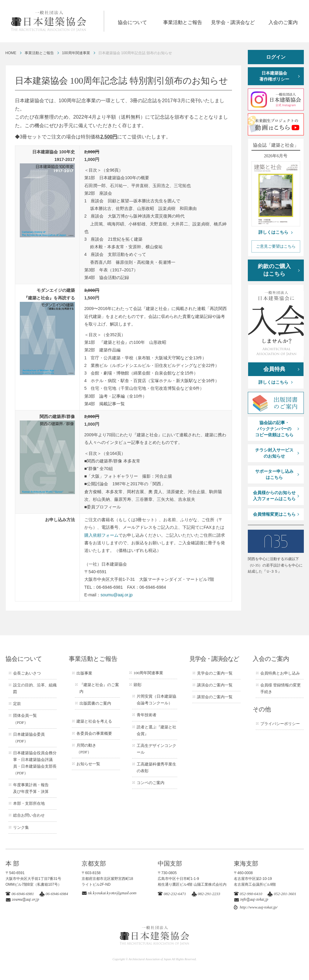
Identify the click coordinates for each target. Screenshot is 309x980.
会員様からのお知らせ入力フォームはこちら (274, 496)
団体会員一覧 (25, 719)
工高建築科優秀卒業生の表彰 (156, 767)
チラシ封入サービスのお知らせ (274, 453)
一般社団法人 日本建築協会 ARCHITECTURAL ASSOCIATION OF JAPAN (57, 21)
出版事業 (84, 673)
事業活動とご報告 (183, 22)
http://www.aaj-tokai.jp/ (259, 907)
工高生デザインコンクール (156, 749)
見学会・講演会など (233, 22)
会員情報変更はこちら (274, 514)
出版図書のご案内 (95, 703)
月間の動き (86, 749)
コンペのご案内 (151, 783)
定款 (17, 704)
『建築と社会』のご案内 (99, 688)
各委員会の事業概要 (94, 733)
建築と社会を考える (94, 721)
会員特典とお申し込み (280, 673)
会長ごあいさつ (27, 673)
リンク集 (21, 827)
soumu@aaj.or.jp (116, 595)
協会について (132, 22)
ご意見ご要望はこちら (276, 246)
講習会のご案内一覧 (215, 697)
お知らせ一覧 (88, 764)
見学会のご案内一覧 (215, 673)
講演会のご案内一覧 (215, 685)
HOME (11, 53)
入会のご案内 (283, 22)
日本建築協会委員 (29, 738)
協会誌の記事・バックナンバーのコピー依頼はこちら (274, 429)
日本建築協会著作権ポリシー (274, 76)
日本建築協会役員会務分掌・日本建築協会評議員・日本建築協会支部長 (35, 763)
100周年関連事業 (76, 53)
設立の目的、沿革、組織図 (35, 688)
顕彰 (138, 685)
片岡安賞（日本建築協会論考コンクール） (156, 700)
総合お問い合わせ (29, 815)
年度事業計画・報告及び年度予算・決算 (31, 788)
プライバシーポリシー (280, 724)
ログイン (276, 57)
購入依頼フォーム (101, 535)
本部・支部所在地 (29, 803)
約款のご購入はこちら (274, 270)
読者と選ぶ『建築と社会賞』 (156, 730)
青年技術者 (147, 715)
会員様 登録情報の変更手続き (281, 688)
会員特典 (274, 369)
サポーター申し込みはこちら (274, 474)
